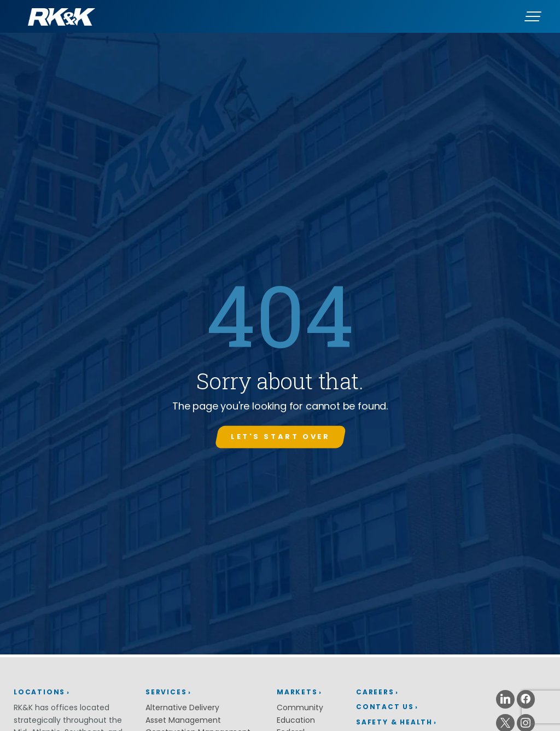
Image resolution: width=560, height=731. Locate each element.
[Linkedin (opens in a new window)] (505, 699)
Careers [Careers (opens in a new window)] (375, 692)
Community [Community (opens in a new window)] (300, 707)
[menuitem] (414, 692)
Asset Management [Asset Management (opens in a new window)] (183, 720)
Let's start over (280, 437)
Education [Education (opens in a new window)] (296, 720)
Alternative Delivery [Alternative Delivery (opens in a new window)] (182, 707)
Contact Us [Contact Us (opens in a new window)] (385, 707)
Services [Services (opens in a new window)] (166, 692)
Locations (39, 692)
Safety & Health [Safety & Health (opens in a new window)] (394, 722)
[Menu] (533, 16)
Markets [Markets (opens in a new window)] (297, 692)
